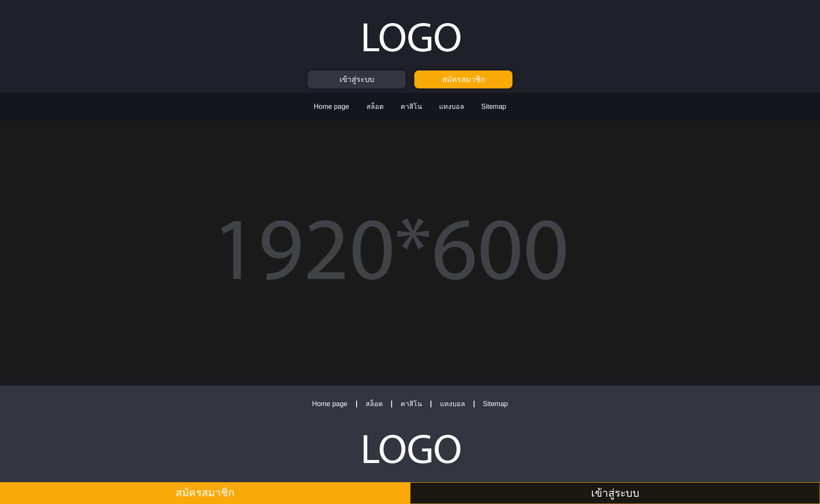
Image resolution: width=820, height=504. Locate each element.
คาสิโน (411, 107)
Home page (332, 107)
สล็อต (375, 107)
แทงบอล (452, 107)
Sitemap (494, 107)
